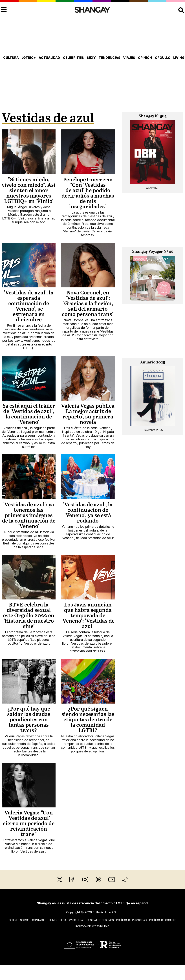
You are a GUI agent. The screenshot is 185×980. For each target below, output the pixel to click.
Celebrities (73, 58)
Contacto (39, 920)
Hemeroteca (58, 920)
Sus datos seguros (100, 920)
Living (179, 58)
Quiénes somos (19, 920)
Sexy (91, 58)
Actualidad (49, 58)
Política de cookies (163, 920)
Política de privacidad (132, 920)
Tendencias (109, 58)
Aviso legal (76, 920)
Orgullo (163, 58)
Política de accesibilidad (92, 926)
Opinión (145, 58)
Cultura (11, 58)
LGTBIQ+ (29, 58)
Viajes (129, 58)
